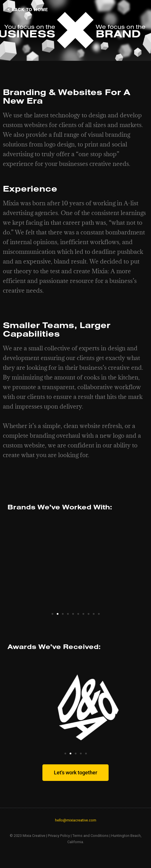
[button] (52, 614)
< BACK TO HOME (28, 10)
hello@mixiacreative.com (76, 820)
